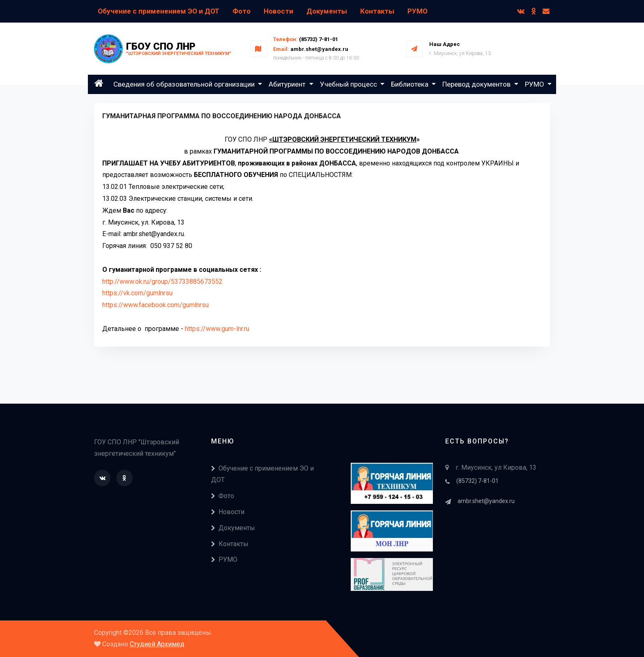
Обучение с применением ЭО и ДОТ (159, 11)
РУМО (417, 11)
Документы (327, 11)
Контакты (377, 11)
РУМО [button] (535, 84)
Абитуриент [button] (288, 84)
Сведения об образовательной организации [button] (185, 84)
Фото (241, 11)
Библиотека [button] (411, 84)
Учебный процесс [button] (349, 84)
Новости (278, 11)
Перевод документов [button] (477, 84)
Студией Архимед (157, 644)
